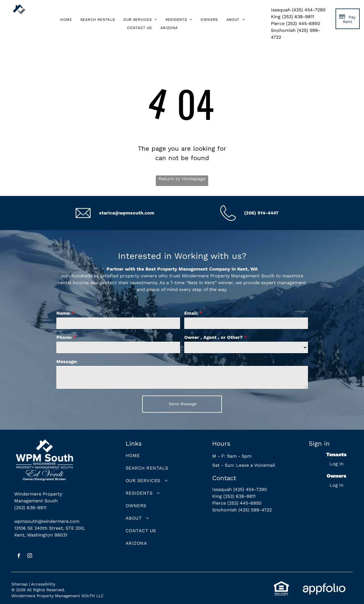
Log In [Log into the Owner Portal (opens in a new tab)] (337, 485)
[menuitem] (66, 20)
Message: (67, 362)
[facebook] (19, 556)
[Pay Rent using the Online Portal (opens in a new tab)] (348, 19)
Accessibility (43, 584)
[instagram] (30, 556)
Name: (64, 313)
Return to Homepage (182, 179)
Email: (191, 313)
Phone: (64, 337)
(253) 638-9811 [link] (30, 508)
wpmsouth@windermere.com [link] (47, 521)
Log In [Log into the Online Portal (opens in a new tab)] (337, 464)
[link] (169, 28)
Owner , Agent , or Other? (213, 337)
